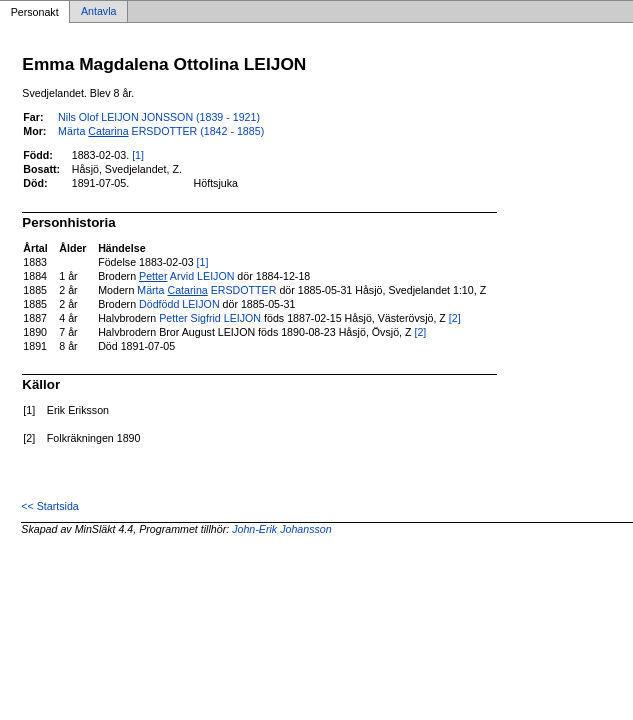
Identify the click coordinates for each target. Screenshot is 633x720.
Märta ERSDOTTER (206, 290)
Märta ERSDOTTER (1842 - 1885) (161, 131)
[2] (455, 318)
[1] (138, 155)
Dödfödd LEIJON (179, 304)
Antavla (99, 12)
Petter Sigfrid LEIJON (210, 318)
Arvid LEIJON (186, 276)
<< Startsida (49, 506)
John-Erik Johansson (282, 529)
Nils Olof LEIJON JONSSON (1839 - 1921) (159, 117)
